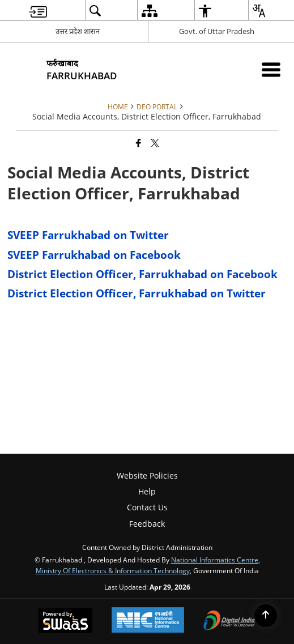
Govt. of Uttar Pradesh (217, 31)
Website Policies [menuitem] (147, 475)
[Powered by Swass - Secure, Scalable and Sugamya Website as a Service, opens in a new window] (65, 621)
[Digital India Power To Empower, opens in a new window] (229, 621)
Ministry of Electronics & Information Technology (113, 570)
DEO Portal (157, 106)
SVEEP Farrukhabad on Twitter (88, 235)
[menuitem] (38, 10)
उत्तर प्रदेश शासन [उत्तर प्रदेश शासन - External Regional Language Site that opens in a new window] (78, 31)
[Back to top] (266, 616)
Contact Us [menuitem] (147, 507)
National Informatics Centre (215, 560)
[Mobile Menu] (271, 69)
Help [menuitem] (147, 491)
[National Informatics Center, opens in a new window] (148, 621)
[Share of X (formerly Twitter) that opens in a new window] (155, 143)
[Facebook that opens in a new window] (139, 143)
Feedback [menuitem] (147, 524)
